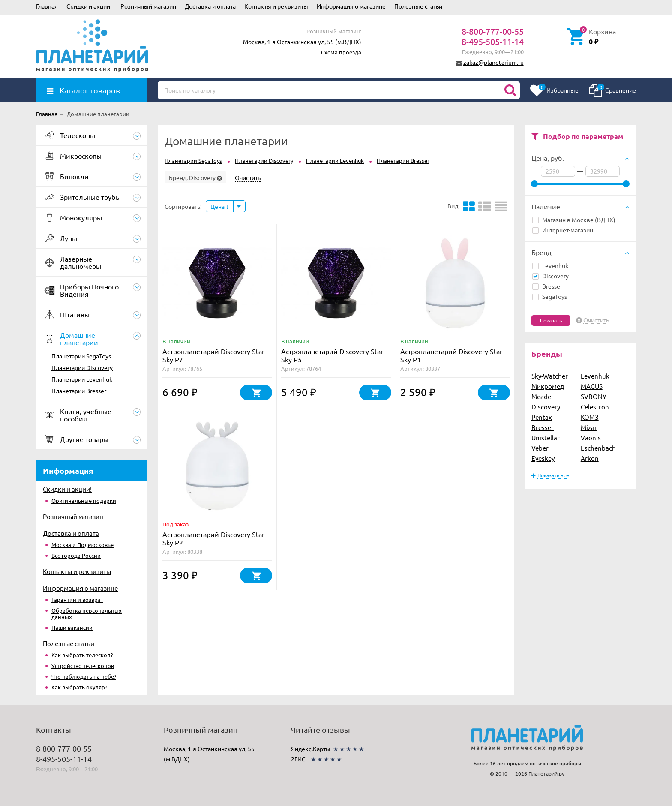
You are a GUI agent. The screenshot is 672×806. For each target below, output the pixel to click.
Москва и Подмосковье (82, 545)
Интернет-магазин (563, 230)
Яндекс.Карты (311, 749)
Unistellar (546, 438)
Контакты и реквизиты (276, 6)
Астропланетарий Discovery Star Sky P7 (213, 355)
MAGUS (592, 386)
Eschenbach (598, 448)
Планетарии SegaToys (81, 356)
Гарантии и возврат (77, 600)
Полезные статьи (418, 6)
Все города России (76, 555)
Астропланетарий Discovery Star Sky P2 (213, 538)
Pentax (542, 417)
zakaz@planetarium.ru (493, 62)
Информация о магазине (351, 6)
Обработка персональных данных (87, 614)
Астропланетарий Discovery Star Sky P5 (332, 355)
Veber (540, 448)
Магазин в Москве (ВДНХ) (574, 220)
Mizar (589, 427)
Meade (541, 396)
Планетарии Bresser (79, 391)
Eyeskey (543, 458)
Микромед (548, 386)
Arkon (590, 458)
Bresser (547, 286)
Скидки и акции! (89, 6)
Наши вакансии (72, 627)
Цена (220, 206)
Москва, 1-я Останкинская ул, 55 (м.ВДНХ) (302, 42)
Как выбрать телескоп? (82, 655)
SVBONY (594, 396)
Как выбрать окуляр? (79, 687)
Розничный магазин (148, 6)
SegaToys (550, 296)
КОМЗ (590, 417)
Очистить (596, 320)
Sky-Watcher (550, 376)
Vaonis (591, 438)
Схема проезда (341, 52)
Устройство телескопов (83, 666)
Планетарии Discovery (82, 367)
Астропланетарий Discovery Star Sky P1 (451, 355)
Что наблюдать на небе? (84, 676)
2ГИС (298, 759)
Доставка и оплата (210, 6)
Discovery (550, 276)
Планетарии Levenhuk (82, 379)
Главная (47, 6)
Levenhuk (550, 265)
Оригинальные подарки (84, 501)
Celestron (595, 407)
